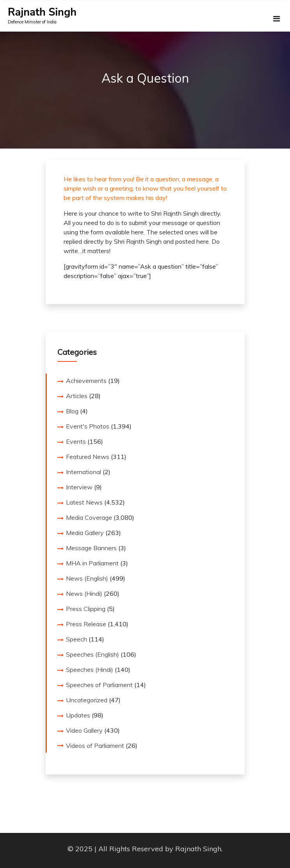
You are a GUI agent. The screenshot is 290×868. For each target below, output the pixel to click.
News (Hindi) (84, 593)
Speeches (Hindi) (90, 670)
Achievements (86, 381)
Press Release (86, 624)
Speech (77, 639)
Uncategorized (87, 700)
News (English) (87, 578)
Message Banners (91, 548)
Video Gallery (84, 730)
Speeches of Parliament (99, 685)
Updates (78, 715)
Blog (72, 411)
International (84, 472)
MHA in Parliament (92, 563)
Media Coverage (89, 517)
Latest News (84, 502)
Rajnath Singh (42, 12)
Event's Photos (88, 426)
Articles (77, 396)
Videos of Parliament (95, 746)
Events (76, 441)
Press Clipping (86, 609)
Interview (79, 487)
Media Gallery (85, 533)
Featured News (88, 457)
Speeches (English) (93, 654)
